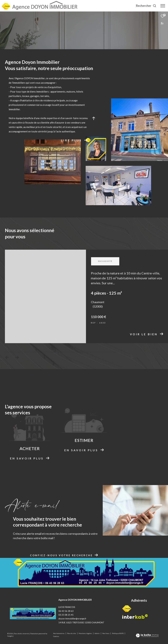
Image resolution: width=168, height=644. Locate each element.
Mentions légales (85, 633)
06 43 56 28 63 (66, 611)
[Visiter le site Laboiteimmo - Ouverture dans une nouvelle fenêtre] (147, 636)
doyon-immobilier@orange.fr (72, 619)
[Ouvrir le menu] (163, 6)
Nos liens (106, 633)
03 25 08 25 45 (66, 615)
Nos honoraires (59, 633)
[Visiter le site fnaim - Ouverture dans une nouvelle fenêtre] (127, 609)
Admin (97, 633)
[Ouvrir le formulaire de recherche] (146, 6)
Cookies (56, 636)
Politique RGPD (118, 633)
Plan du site (72, 633)
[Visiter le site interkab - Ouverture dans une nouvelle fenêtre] (135, 617)
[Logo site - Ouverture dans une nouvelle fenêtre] (33, 613)
